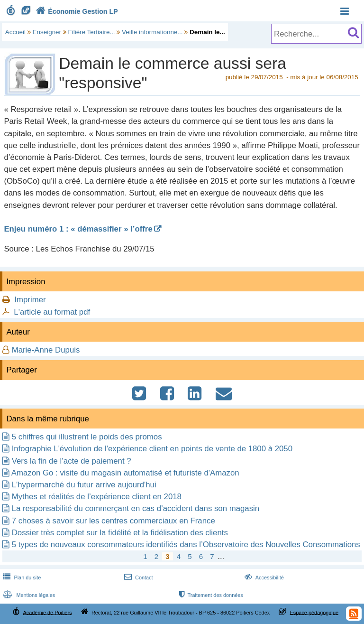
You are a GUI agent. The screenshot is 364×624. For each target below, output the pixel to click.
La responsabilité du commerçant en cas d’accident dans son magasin (136, 508)
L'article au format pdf (52, 312)
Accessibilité (263, 577)
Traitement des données (210, 595)
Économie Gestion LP (76, 11)
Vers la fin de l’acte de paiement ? (72, 461)
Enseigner (47, 32)
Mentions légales (28, 595)
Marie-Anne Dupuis (46, 350)
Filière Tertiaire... (92, 32)
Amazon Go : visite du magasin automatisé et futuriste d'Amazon (125, 473)
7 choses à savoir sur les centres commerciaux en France (114, 521)
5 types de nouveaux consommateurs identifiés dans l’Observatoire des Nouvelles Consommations (186, 545)
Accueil (15, 32)
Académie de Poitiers (47, 612)
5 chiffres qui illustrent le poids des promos (87, 437)
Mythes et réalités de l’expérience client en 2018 (97, 497)
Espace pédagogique (314, 612)
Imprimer (30, 300)
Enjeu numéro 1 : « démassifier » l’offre (78, 229)
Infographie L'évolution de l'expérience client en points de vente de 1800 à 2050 (152, 449)
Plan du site (21, 577)
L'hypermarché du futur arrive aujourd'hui (84, 485)
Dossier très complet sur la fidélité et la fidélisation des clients (120, 533)
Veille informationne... (152, 32)
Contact (138, 577)
